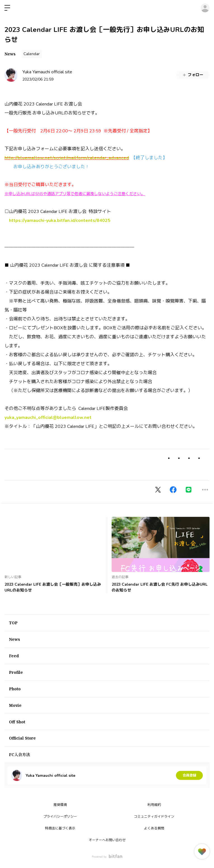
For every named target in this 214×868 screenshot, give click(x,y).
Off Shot (17, 722)
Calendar (32, 54)
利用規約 (154, 805)
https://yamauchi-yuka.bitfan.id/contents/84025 (60, 220)
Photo (15, 689)
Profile (16, 672)
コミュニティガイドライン (154, 817)
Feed (14, 656)
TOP (13, 623)
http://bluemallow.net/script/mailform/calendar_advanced (67, 158)
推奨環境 (60, 805)
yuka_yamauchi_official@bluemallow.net (48, 417)
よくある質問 (154, 828)
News (10, 54)
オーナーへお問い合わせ (107, 840)
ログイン (205, 8)
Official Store (22, 738)
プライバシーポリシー (60, 817)
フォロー (193, 75)
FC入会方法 (19, 755)
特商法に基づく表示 (60, 828)
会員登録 (189, 775)
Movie (15, 705)
